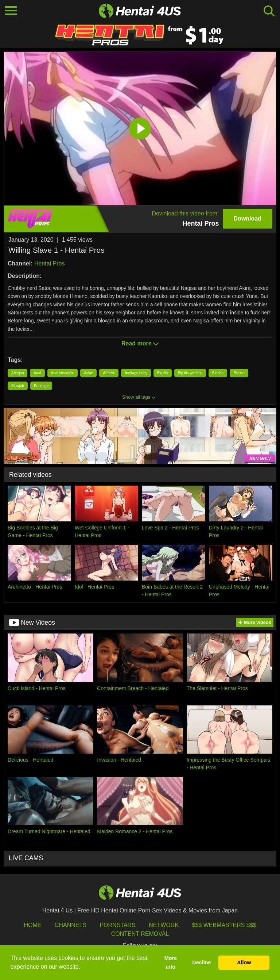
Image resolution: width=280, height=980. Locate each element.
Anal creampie (63, 373)
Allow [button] (244, 962)
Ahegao (17, 373)
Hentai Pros (50, 263)
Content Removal (140, 934)
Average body (136, 373)
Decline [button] (201, 962)
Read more (140, 343)
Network (164, 925)
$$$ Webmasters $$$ (224, 925)
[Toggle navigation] (11, 11)
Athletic (109, 373)
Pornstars (117, 925)
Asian (88, 373)
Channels (71, 925)
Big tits (163, 373)
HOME (32, 925)
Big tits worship (190, 373)
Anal (37, 373)
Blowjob (18, 386)
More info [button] (171, 962)
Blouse (239, 373)
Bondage (41, 386)
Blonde (218, 373)
